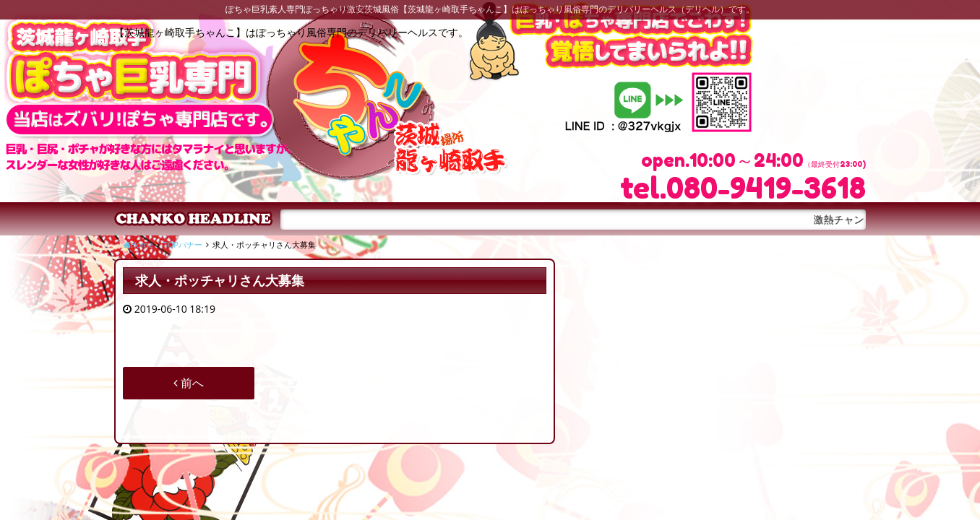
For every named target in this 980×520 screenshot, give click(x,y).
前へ (189, 383)
